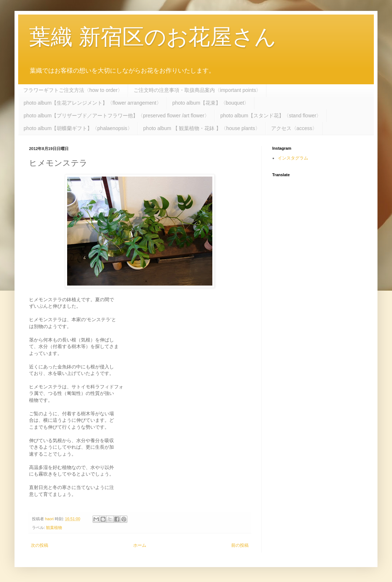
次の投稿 (40, 545)
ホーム (140, 545)
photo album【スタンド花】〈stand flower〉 (271, 116)
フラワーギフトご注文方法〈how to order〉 (73, 90)
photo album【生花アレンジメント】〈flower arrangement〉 (93, 103)
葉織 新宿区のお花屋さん (153, 37)
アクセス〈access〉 (294, 128)
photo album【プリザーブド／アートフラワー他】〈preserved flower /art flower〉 (117, 116)
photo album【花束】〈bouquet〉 (211, 103)
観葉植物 (54, 528)
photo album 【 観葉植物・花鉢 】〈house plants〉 (202, 128)
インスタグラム (293, 158)
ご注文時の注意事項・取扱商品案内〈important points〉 (197, 90)
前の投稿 (240, 545)
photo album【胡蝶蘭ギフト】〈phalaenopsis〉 (78, 128)
